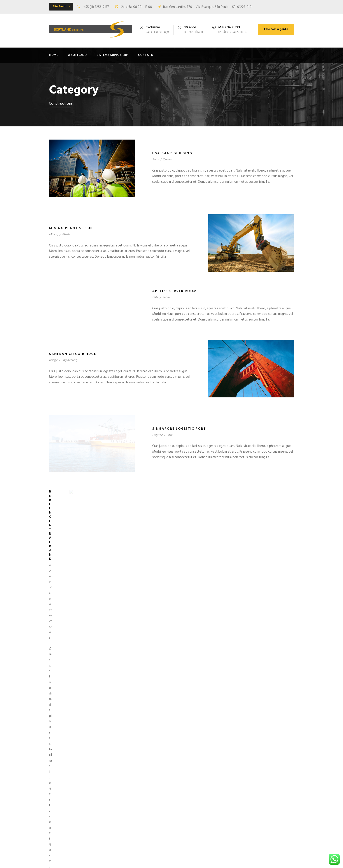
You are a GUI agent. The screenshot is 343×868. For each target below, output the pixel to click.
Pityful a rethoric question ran (200, 830)
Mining (54, 235)
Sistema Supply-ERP (112, 55)
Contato (146, 55)
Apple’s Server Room (175, 291)
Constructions (69, 582)
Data (155, 297)
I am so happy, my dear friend (199, 823)
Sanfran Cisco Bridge (73, 368)
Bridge (53, 375)
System (167, 160)
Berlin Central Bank (71, 575)
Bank (156, 160)
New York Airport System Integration (194, 678)
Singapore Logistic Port (179, 472)
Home (53, 55)
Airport (157, 685)
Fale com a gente (276, 29)
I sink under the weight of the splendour (200, 807)
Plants (66, 235)
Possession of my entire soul (199, 816)
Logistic (157, 478)
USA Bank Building (172, 153)
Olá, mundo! (187, 797)
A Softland (77, 55)
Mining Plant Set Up (71, 228)
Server (166, 297)
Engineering (69, 375)
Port (169, 478)
